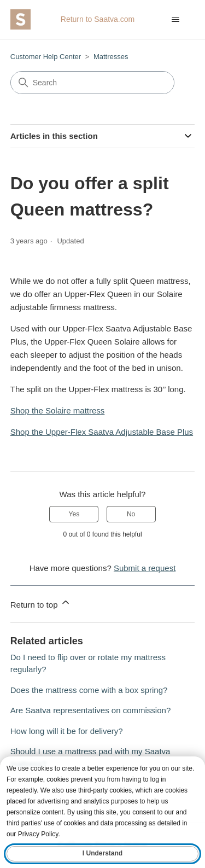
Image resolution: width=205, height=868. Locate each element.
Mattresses (111, 57)
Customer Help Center (46, 57)
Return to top (41, 603)
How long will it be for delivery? (67, 731)
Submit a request (145, 568)
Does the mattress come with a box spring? (89, 690)
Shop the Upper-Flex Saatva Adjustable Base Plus (102, 432)
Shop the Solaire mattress (58, 410)
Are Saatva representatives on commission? (90, 710)
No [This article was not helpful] (131, 514)
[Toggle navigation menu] (175, 20)
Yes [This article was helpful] (74, 514)
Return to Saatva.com (98, 19)
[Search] (92, 83)
